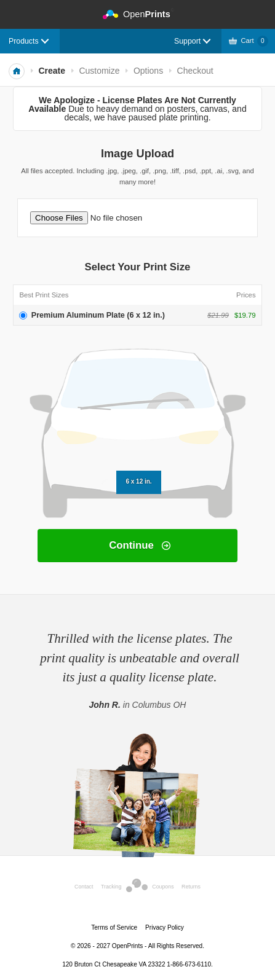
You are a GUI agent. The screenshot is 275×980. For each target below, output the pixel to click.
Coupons (163, 887)
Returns (191, 887)
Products (24, 41)
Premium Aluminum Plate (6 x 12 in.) (98, 315)
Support (187, 41)
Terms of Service (114, 927)
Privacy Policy (165, 927)
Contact (84, 887)
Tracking (111, 887)
